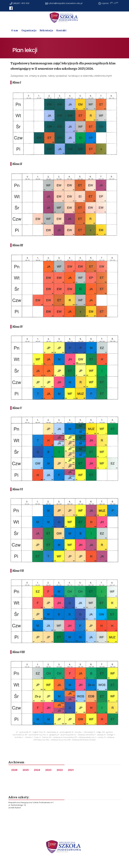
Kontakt (61, 30)
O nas (15, 30)
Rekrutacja (46, 30)
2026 (14, 770)
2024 (37, 770)
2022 (60, 770)
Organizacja (29, 30)
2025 (26, 770)
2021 (71, 770)
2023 (48, 770)
